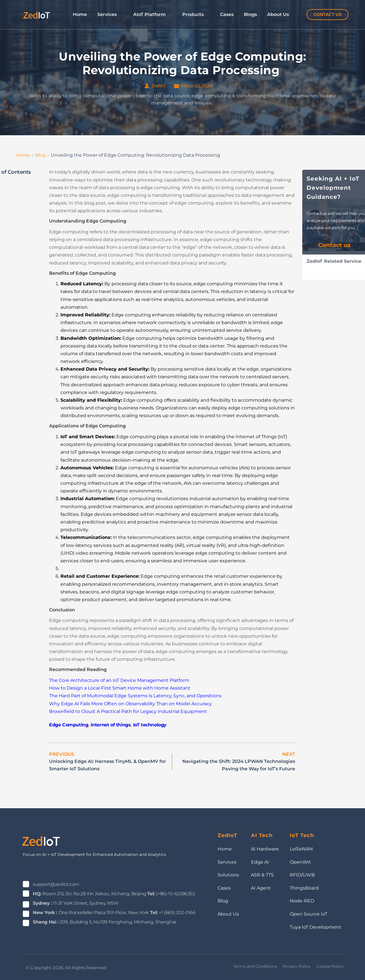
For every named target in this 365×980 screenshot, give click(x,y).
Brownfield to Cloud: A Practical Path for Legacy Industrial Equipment (128, 711)
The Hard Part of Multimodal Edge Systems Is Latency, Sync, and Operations (135, 696)
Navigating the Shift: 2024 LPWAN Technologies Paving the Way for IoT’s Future (239, 765)
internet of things (111, 725)
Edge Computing (69, 725)
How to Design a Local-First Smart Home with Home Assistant (120, 688)
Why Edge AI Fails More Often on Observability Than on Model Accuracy (130, 704)
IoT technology (150, 725)
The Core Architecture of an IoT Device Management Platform (119, 680)
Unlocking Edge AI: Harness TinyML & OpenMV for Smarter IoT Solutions (108, 765)
